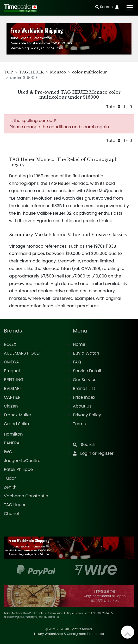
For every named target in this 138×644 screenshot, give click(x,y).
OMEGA (11, 362)
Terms (79, 424)
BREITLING (14, 380)
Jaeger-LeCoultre (22, 461)
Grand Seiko (16, 424)
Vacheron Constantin (26, 496)
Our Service (85, 380)
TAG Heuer (15, 505)
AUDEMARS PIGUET (22, 353)
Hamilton (13, 434)
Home (79, 344)
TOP (8, 72)
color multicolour (90, 72)
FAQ (77, 362)
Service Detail (87, 371)
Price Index (84, 397)
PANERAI (12, 443)
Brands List (84, 388)
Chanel (11, 514)
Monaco (58, 72)
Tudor (10, 478)
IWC (8, 452)
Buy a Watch (86, 353)
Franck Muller (18, 415)
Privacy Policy (87, 415)
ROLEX (10, 344)
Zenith (10, 487)
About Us (82, 406)
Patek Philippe (18, 469)
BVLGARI (12, 388)
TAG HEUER (32, 72)
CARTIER (12, 397)
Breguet (12, 371)
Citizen (11, 406)
